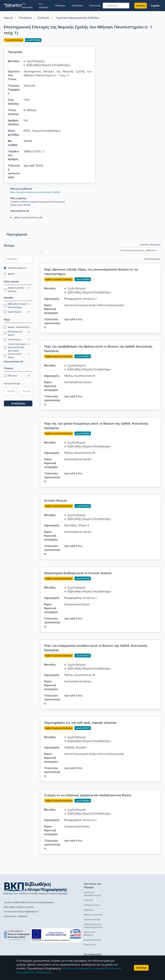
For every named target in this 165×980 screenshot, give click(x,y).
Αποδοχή (141, 968)
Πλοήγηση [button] (60, 5)
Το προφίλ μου (143, 933)
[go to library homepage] (36, 888)
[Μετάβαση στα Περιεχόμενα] (10, 221)
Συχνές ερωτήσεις (92, 940)
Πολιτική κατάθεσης (119, 892)
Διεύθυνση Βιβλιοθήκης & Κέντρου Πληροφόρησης (29, 902)
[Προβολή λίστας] (47, 251)
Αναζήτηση (20, 402)
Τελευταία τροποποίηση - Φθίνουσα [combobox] (138, 250)
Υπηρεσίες (89, 910)
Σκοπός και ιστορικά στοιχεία (92, 894)
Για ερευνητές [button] (27, 5)
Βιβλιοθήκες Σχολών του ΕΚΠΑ (19, 907)
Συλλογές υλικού (92, 905)
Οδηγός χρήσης (117, 905)
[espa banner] (56, 935)
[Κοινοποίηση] (94, 40)
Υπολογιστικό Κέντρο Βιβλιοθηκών (21, 911)
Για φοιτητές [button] (44, 5)
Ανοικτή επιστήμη (92, 919)
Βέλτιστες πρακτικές (93, 915)
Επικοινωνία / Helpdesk (16, 916)
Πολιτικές (88, 900)
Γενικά (138, 928)
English (155, 5)
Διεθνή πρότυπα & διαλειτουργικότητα (93, 926)
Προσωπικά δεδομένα (89, 933)
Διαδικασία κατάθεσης (115, 899)
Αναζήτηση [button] (77, 5)
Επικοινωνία (90, 945)
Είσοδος (141, 5)
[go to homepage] (13, 5)
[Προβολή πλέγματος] (50, 251)
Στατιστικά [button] (95, 5)
